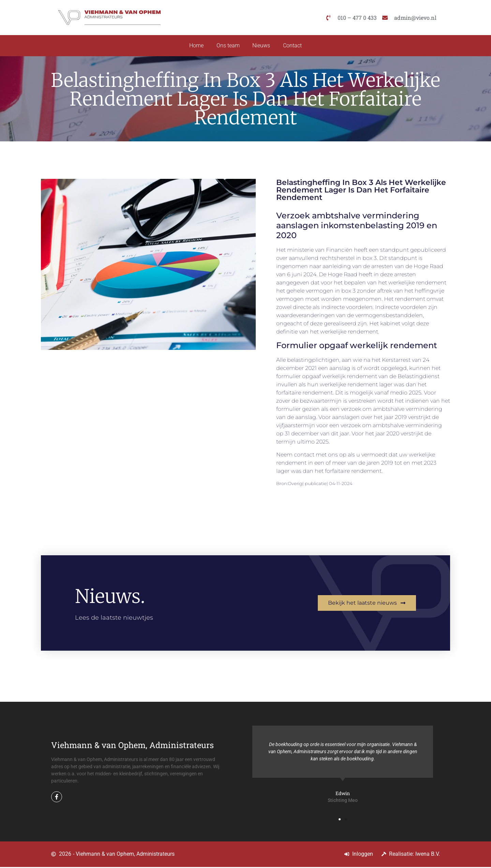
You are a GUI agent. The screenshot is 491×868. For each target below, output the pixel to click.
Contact (294, 46)
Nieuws (262, 46)
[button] (340, 820)
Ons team (228, 46)
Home (195, 46)
